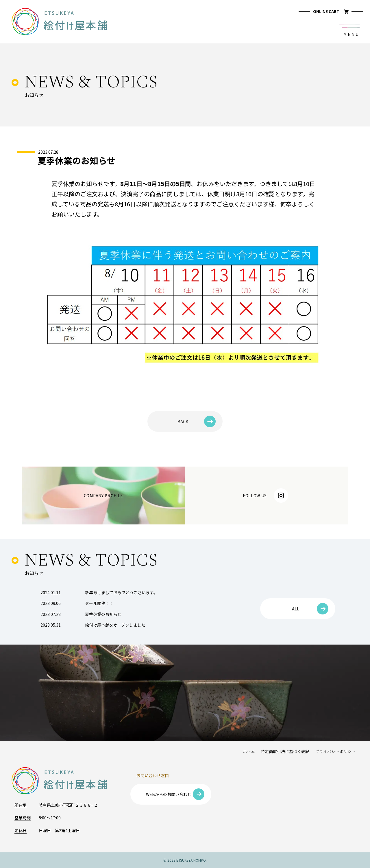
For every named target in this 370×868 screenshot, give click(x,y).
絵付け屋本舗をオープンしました (93, 625)
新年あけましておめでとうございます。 (99, 592)
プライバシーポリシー (335, 752)
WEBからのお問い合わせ (175, 794)
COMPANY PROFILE (103, 496)
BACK (197, 421)
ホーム (249, 752)
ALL (310, 609)
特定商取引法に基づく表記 (285, 752)
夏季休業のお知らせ (81, 614)
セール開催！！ (77, 603)
